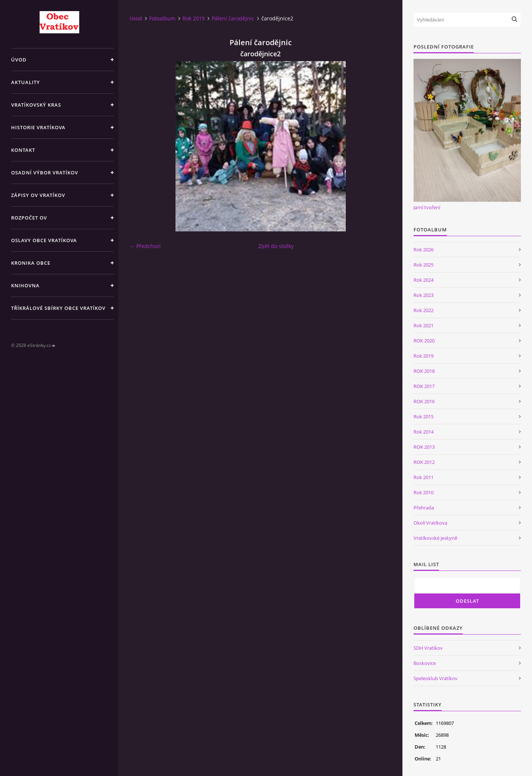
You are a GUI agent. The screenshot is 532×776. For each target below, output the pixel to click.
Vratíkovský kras (36, 105)
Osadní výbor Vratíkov (45, 173)
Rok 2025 (424, 265)
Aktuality (26, 82)
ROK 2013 (424, 447)
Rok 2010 (424, 492)
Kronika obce (31, 263)
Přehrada (424, 508)
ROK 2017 (424, 386)
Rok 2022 (424, 310)
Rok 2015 (424, 417)
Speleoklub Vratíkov (436, 678)
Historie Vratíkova (38, 127)
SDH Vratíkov (428, 648)
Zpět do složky (276, 246)
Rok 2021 (424, 325)
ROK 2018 (424, 371)
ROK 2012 (424, 462)
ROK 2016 (424, 401)
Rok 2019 (194, 18)
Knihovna (25, 285)
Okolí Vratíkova (430, 523)
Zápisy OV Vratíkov (38, 195)
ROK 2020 (424, 341)
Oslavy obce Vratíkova (44, 240)
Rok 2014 (424, 432)
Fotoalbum (162, 18)
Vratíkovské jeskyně (435, 538)
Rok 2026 (424, 250)
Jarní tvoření (427, 207)
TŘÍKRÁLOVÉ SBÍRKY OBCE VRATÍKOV (58, 308)
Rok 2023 (424, 295)
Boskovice (425, 663)
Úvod (19, 60)
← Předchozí (145, 246)
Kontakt (23, 150)
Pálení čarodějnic (233, 18)
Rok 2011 (424, 477)
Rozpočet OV (29, 218)
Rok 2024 (424, 280)
